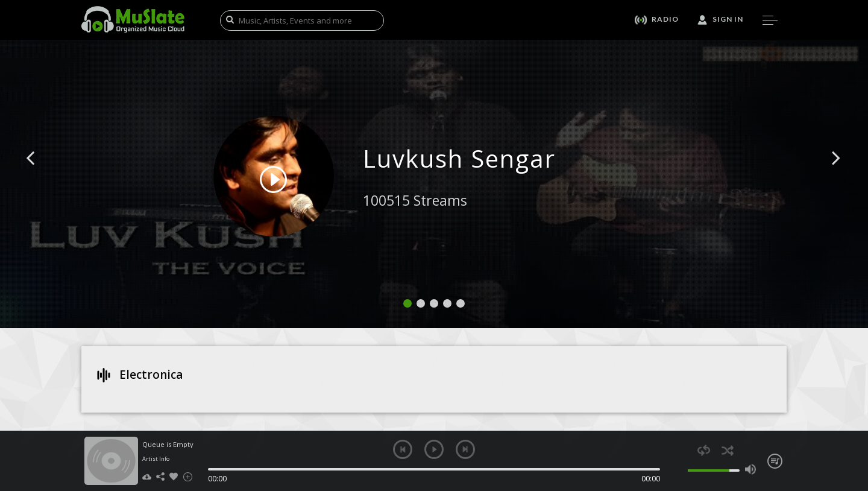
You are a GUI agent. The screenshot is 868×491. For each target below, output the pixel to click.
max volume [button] (750, 469)
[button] (44, 176)
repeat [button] (704, 450)
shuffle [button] (727, 450)
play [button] (434, 449)
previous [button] (403, 449)
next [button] (465, 449)
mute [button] (681, 469)
